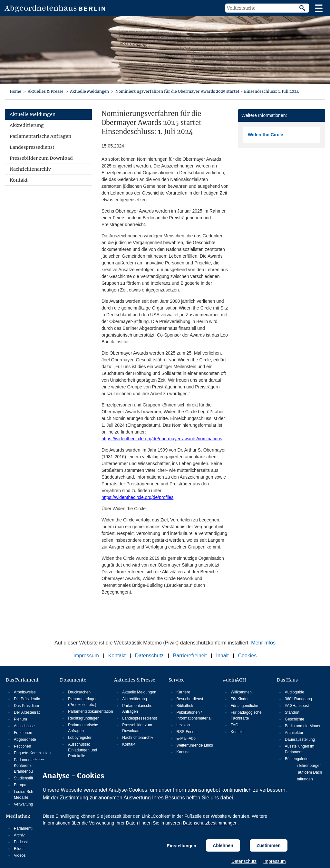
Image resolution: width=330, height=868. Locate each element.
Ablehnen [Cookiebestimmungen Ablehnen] (223, 845)
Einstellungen (181, 846)
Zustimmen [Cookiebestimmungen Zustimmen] (269, 845)
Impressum (274, 861)
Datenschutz (244, 861)
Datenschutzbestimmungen (210, 823)
